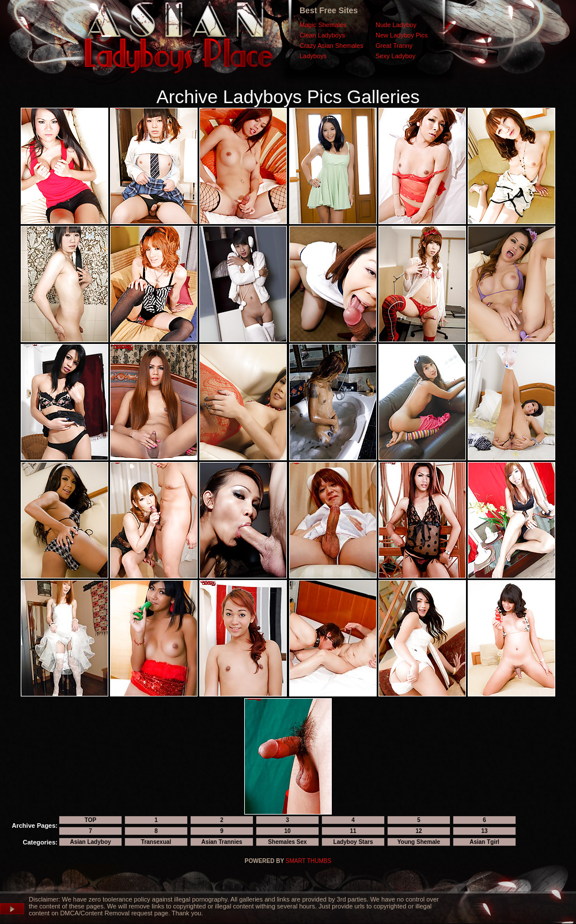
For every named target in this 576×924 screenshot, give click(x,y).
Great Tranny (394, 46)
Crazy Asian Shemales (331, 46)
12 (418, 831)
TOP (90, 820)
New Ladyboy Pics (402, 35)
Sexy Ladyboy (395, 56)
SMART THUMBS (308, 861)
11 (353, 831)
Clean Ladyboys (322, 35)
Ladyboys (313, 56)
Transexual (156, 842)
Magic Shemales (323, 25)
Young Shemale (419, 842)
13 (484, 831)
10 (287, 831)
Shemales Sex (287, 842)
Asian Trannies (221, 842)
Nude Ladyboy (396, 25)
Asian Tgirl (484, 842)
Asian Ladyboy (90, 842)
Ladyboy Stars (353, 842)
